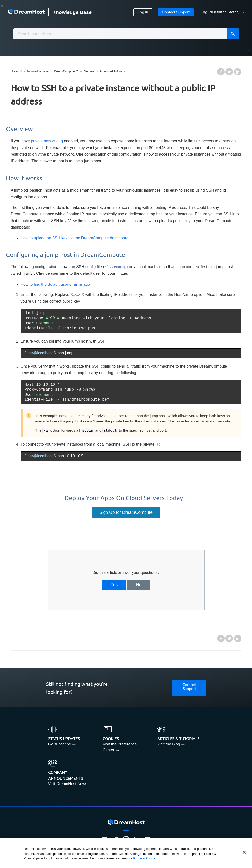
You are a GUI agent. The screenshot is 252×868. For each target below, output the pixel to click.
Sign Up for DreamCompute (126, 512)
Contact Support (176, 12)
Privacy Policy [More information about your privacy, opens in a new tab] (144, 858)
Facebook (221, 72)
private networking (47, 141)
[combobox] (126, 34)
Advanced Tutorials (112, 71)
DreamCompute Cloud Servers (74, 71)
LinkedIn (238, 72)
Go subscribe (60, 744)
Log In (143, 12)
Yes (114, 584)
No (139, 584)
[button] (219, 12)
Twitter (229, 72)
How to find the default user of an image (55, 284)
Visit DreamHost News (68, 783)
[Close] (244, 852)
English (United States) (220, 12)
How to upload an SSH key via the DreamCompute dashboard (75, 238)
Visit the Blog (169, 744)
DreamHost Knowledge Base (30, 71)
